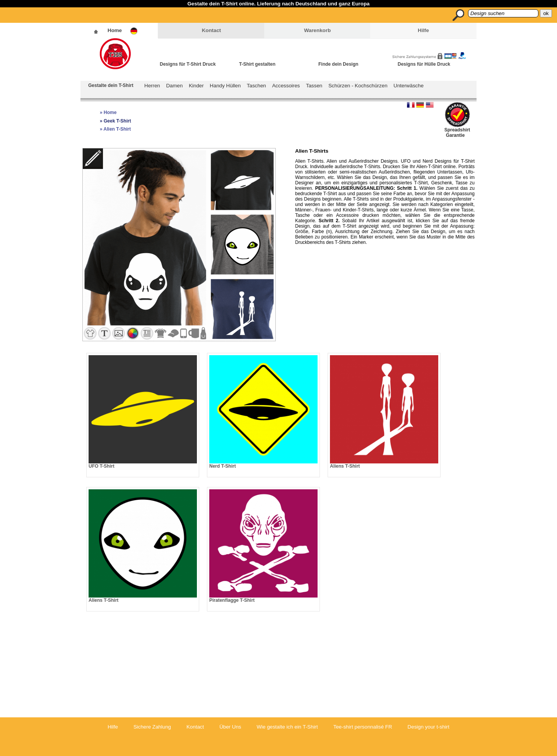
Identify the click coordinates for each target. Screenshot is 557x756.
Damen (174, 86)
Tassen (314, 86)
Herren (152, 86)
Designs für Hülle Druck (424, 64)
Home (115, 30)
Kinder (196, 86)
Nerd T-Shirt (223, 466)
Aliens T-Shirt (345, 466)
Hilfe (423, 30)
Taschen (256, 86)
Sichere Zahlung (152, 727)
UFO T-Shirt (102, 466)
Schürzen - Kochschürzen (358, 86)
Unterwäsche (408, 86)
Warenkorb (317, 30)
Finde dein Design (338, 64)
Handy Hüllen (225, 86)
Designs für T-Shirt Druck (188, 64)
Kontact (212, 30)
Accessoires (286, 86)
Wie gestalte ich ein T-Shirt (287, 727)
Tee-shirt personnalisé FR (363, 727)
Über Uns (230, 727)
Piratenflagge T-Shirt (232, 600)
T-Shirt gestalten (257, 64)
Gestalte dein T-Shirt (111, 85)
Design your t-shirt (429, 727)
